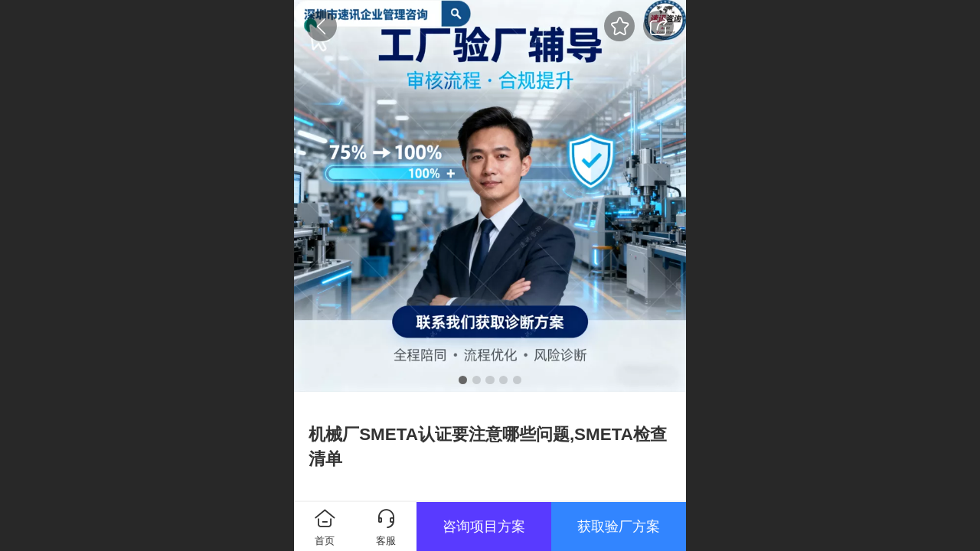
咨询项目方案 (484, 527)
